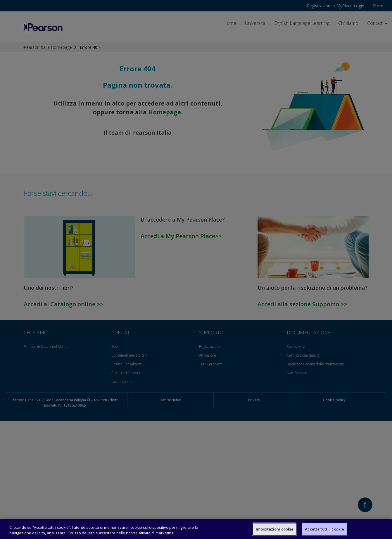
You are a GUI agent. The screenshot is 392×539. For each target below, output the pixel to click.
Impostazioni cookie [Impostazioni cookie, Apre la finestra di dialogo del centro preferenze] (275, 529)
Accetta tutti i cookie (324, 529)
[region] (196, 529)
